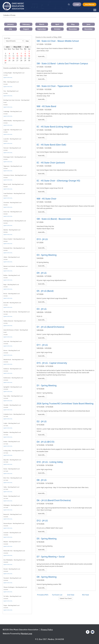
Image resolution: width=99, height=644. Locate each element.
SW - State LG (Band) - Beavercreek (54, 219)
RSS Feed (85, 595)
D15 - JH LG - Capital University (52, 363)
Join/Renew (89, 4)
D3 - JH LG (42, 309)
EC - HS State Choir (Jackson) (51, 163)
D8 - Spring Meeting (47, 577)
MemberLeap (26, 634)
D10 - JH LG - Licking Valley (50, 462)
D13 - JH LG (42, 239)
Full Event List (57, 595)
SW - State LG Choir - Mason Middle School (58, 41)
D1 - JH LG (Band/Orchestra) (50, 327)
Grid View (71, 595)
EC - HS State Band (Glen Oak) (51, 145)
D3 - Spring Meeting (47, 255)
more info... (42, 56)
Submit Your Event (66, 598)
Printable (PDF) (43, 595)
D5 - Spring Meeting (47, 539)
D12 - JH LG (42, 521)
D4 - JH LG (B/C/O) (45, 442)
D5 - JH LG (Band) (45, 291)
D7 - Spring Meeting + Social (51, 557)
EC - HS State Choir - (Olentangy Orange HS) (58, 181)
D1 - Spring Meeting (47, 385)
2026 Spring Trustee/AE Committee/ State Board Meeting (65, 403)
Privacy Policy (47, 630)
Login (77, 4)
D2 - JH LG (42, 421)
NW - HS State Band (46, 106)
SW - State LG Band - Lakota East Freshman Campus (62, 63)
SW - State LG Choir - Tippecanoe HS (54, 86)
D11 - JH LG (42, 345)
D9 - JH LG (42, 273)
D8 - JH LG (42, 480)
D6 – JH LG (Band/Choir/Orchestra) (54, 500)
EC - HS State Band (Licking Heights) (54, 127)
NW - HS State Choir (46, 199)
